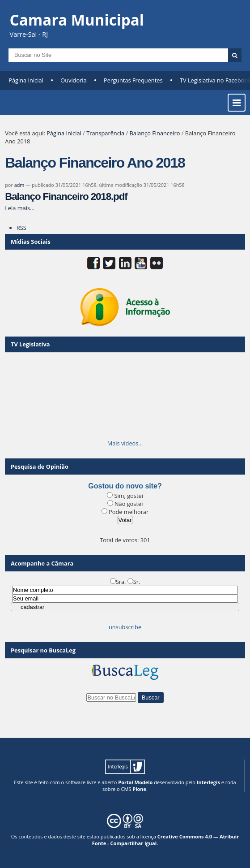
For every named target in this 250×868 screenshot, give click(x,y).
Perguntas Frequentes (133, 80)
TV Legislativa (30, 344)
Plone (139, 789)
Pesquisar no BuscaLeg (43, 650)
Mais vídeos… (125, 443)
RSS (21, 228)
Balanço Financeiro (155, 133)
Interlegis (208, 782)
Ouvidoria (74, 80)
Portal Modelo (135, 782)
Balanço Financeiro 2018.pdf (66, 196)
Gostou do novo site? (125, 486)
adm (19, 185)
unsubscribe (125, 627)
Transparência (105, 133)
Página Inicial (26, 80)
